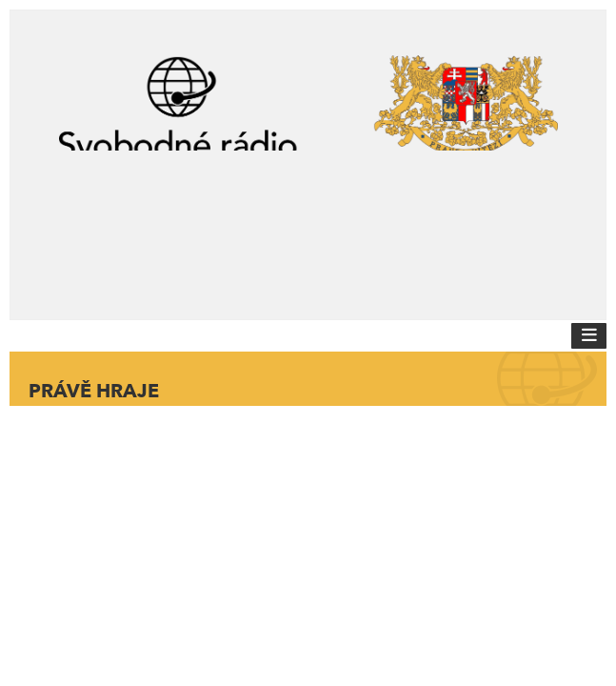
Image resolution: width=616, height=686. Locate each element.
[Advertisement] (308, 227)
